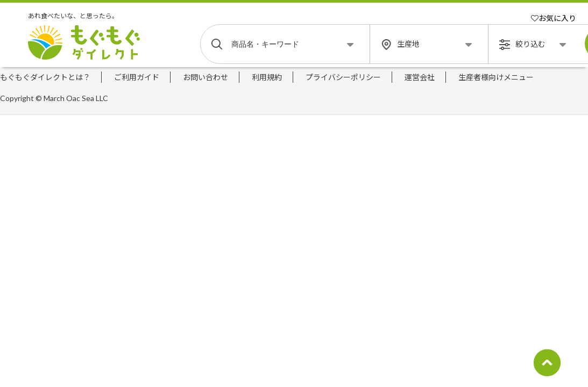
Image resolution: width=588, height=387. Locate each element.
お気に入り (554, 18)
